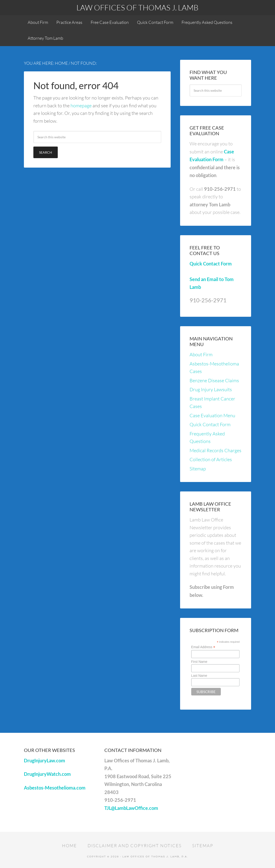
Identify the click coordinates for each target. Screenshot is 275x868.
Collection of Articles (211, 459)
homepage (81, 106)
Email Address (203, 647)
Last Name (199, 676)
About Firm (201, 354)
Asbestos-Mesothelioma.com (55, 788)
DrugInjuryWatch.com (47, 774)
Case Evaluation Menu (212, 415)
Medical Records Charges (215, 450)
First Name (199, 662)
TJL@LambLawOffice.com (131, 808)
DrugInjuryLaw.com (44, 760)
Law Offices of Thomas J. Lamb (137, 7)
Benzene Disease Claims (214, 380)
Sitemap (198, 469)
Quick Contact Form (211, 264)
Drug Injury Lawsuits (211, 389)
